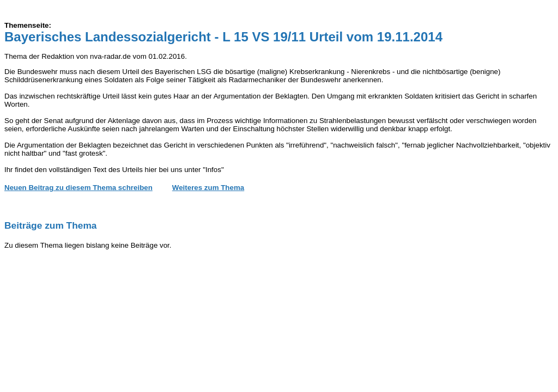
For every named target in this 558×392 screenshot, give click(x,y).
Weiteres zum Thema (208, 188)
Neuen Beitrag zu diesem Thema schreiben (78, 188)
